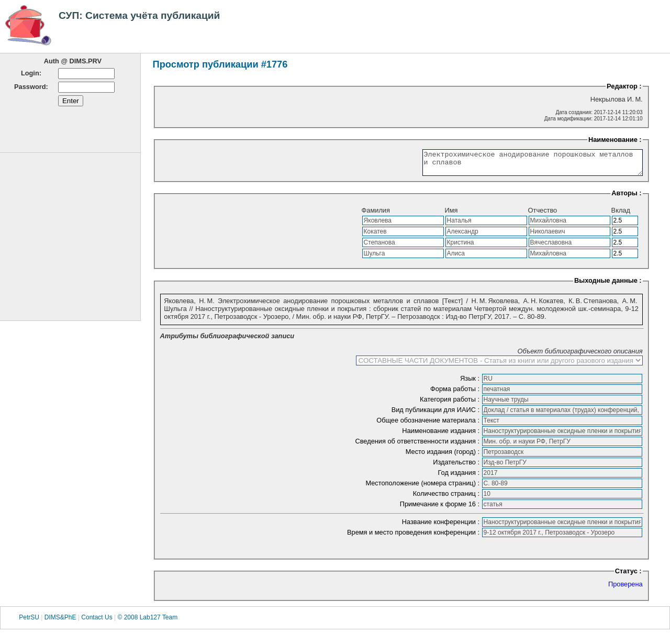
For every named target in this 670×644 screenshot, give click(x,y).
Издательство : (457, 467)
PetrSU (29, 622)
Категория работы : (451, 404)
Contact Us (97, 622)
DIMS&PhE (60, 622)
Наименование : (615, 140)
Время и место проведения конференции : (414, 537)
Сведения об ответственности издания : (418, 446)
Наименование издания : (442, 435)
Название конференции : (442, 526)
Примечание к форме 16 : (441, 509)
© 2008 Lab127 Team (147, 622)
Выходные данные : (608, 285)
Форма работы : (456, 393)
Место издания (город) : (444, 456)
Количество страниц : (447, 498)
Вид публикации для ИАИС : (437, 414)
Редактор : (624, 86)
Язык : (471, 383)
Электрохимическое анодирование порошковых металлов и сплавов (520, 165)
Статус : (628, 576)
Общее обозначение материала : (429, 425)
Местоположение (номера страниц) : (423, 488)
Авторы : (626, 198)
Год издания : (460, 477)
